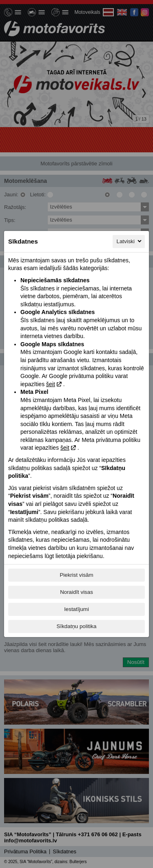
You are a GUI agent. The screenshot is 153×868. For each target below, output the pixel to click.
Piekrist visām (76, 575)
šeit (51, 384)
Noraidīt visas (76, 592)
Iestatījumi (76, 609)
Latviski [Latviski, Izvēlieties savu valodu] (130, 241)
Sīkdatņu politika (77, 626)
